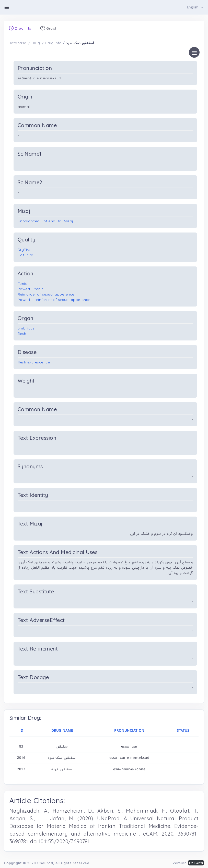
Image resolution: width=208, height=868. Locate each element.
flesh (22, 334)
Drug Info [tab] (20, 28)
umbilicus (26, 328)
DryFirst (25, 250)
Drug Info (53, 43)
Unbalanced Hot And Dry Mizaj (45, 221)
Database (17, 43)
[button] (195, 8)
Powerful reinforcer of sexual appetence (54, 300)
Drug (36, 43)
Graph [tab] (49, 28)
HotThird (26, 255)
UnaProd (45, 863)
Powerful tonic (31, 289)
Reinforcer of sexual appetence (46, 294)
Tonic (22, 284)
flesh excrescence (34, 362)
